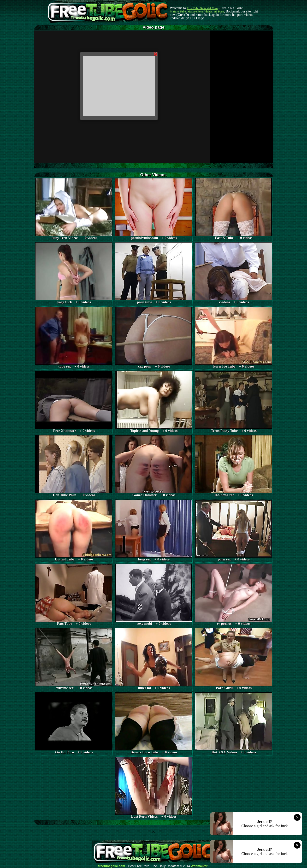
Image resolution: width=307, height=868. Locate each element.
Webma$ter (199, 866)
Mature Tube (178, 12)
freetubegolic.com (112, 866)
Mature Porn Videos (200, 12)
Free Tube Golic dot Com (202, 8)
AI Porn (219, 12)
